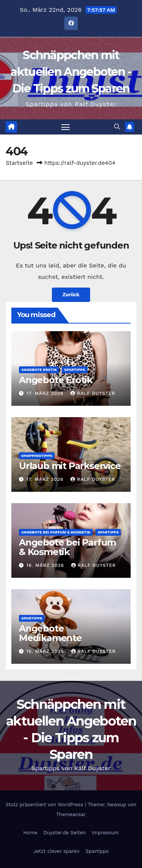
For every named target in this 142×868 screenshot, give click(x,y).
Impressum (105, 833)
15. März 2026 (46, 651)
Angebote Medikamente (50, 633)
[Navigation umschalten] (66, 127)
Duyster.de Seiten (65, 833)
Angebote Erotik (39, 370)
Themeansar (71, 814)
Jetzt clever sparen (56, 851)
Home (30, 833)
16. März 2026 (46, 565)
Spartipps (75, 370)
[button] (117, 127)
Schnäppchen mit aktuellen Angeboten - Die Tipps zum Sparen (71, 72)
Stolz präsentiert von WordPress (45, 805)
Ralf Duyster (93, 393)
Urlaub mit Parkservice (70, 466)
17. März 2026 (46, 393)
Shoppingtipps (37, 456)
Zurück (71, 295)
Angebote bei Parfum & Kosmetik (56, 532)
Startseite (19, 163)
